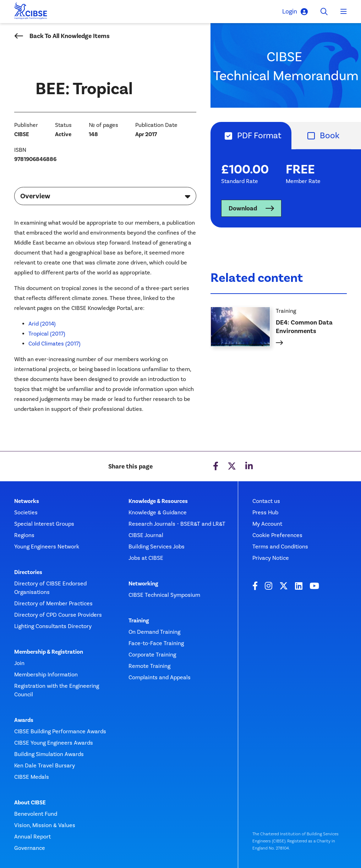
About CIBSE (30, 803)
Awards (24, 720)
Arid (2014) (42, 324)
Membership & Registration (49, 652)
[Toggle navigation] (344, 12)
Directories (28, 572)
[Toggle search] (324, 12)
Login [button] (295, 12)
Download (243, 208)
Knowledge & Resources (158, 501)
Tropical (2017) (47, 334)
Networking (143, 584)
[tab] (251, 136)
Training (139, 621)
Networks (27, 501)
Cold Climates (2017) (54, 344)
